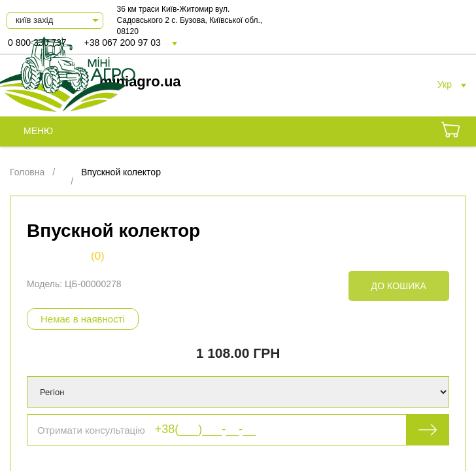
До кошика (399, 286)
